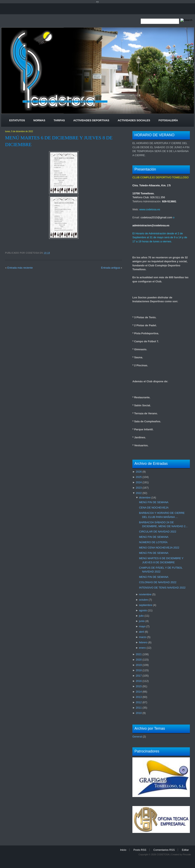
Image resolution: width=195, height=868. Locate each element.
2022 (139, 493)
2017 (139, 676)
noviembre (145, 594)
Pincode (187, 854)
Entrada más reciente (20, 268)
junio (142, 621)
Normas (39, 120)
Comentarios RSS (164, 850)
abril (142, 632)
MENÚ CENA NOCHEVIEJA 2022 (159, 548)
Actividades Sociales (134, 120)
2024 (139, 482)
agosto (143, 610)
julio (141, 616)
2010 (139, 713)
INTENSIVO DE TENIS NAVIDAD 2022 (162, 588)
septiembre (146, 605)
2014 (139, 692)
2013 (139, 697)
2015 (139, 686)
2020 (139, 660)
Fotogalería (168, 120)
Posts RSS (140, 850)
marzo (143, 637)
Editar (185, 850)
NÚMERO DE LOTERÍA (153, 542)
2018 (139, 670)
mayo (142, 626)
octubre (143, 600)
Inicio (123, 850)
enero (142, 648)
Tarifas (59, 120)
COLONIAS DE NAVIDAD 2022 (158, 582)
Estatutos (17, 120)
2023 (139, 488)
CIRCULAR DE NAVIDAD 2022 (158, 532)
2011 (139, 708)
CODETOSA (163, 854)
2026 (139, 472)
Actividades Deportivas (91, 120)
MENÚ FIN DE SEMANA (154, 502)
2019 (139, 665)
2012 (139, 702)
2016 (139, 681)
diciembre (145, 498)
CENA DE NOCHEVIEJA (154, 508)
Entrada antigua (110, 268)
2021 (139, 654)
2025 (139, 477)
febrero (143, 642)
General (137, 737)
